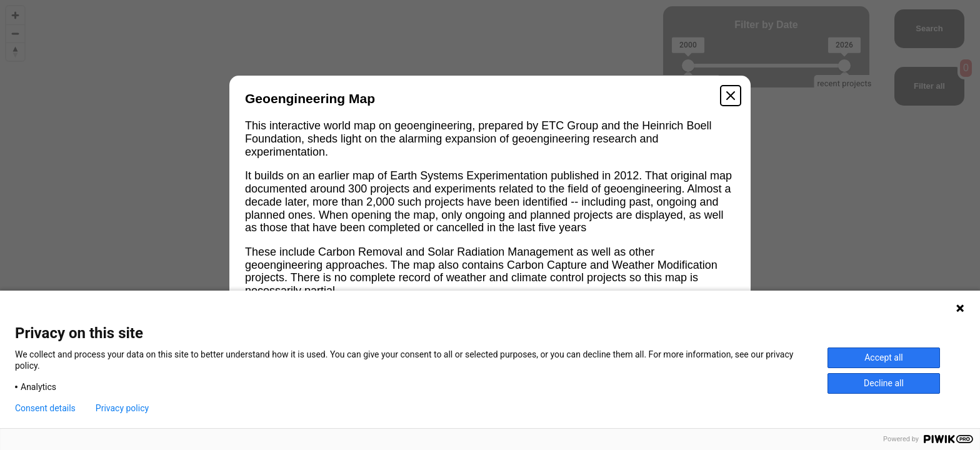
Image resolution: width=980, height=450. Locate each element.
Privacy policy (122, 408)
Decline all (884, 383)
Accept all (884, 357)
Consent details (45, 408)
